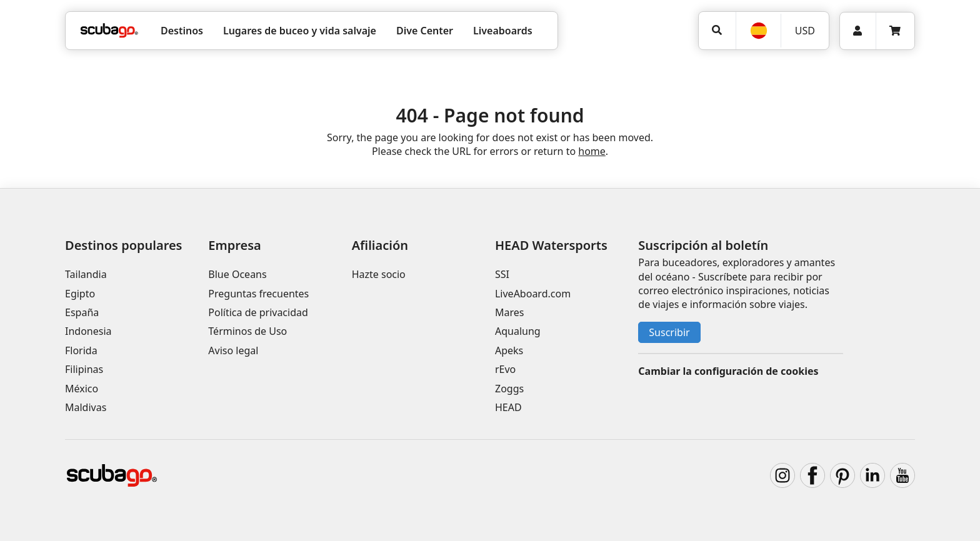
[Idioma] (758, 31)
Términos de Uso (247, 331)
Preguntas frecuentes (258, 294)
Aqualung (518, 331)
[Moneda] (804, 31)
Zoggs (509, 389)
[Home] (109, 31)
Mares (509, 312)
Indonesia (88, 331)
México (82, 389)
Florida (81, 350)
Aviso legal (233, 350)
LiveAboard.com (533, 294)
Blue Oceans (237, 274)
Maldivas (86, 407)
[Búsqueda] (717, 30)
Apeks (509, 350)
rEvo (505, 369)
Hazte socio (379, 274)
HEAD (508, 407)
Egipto (80, 294)
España (82, 312)
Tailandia (86, 274)
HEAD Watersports (551, 245)
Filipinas (84, 369)
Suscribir (669, 332)
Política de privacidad (258, 312)
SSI (502, 274)
